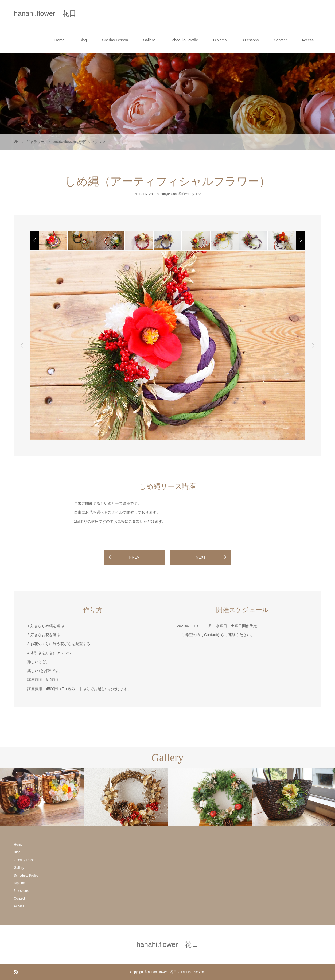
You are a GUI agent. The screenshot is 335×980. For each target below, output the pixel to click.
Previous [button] (22, 346)
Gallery (149, 40)
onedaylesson (167, 194)
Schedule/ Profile (184, 40)
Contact (280, 40)
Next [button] (313, 346)
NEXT (201, 557)
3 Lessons (250, 40)
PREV (134, 557)
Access (308, 40)
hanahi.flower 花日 (45, 13)
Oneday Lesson (115, 40)
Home (59, 40)
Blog (83, 40)
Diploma (220, 40)
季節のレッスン (190, 194)
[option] (53, 240)
